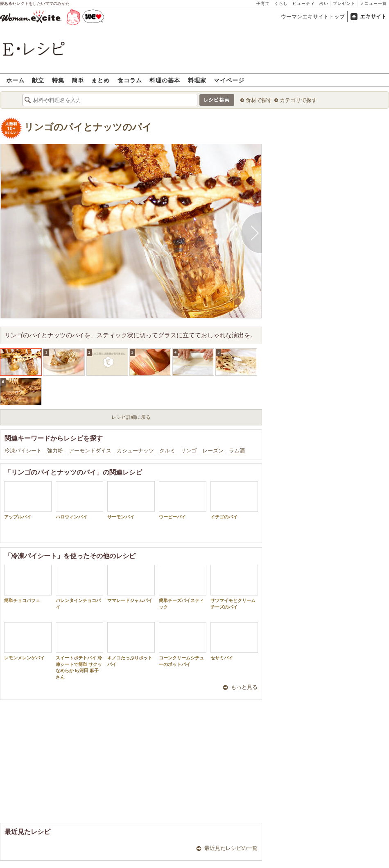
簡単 (78, 80)
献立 (38, 80)
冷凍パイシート (24, 451)
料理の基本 (165, 80)
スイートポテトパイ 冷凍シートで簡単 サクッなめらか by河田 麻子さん (79, 651)
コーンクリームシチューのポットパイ (183, 644)
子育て (263, 3)
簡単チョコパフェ (28, 584)
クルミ (168, 451)
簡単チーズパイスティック (183, 587)
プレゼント (344, 3)
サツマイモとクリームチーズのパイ (234, 587)
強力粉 (56, 451)
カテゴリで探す (298, 100)
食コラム (130, 80)
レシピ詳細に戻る (131, 417)
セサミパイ (234, 641)
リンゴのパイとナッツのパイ (88, 127)
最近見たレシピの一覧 (231, 848)
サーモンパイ (131, 500)
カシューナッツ (136, 451)
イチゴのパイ (234, 500)
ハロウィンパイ (79, 500)
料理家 (197, 80)
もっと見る (244, 687)
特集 (58, 80)
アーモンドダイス (91, 451)
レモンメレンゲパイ (28, 641)
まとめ (101, 80)
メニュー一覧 (373, 3)
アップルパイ (28, 500)
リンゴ (189, 451)
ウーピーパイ (183, 500)
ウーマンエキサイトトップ (313, 17)
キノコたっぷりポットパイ (131, 644)
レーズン (214, 451)
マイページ (229, 80)
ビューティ (304, 3)
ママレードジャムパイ (131, 584)
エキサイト (373, 17)
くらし (281, 3)
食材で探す (259, 100)
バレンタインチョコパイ (79, 587)
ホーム (15, 80)
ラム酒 (237, 451)
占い (324, 3)
